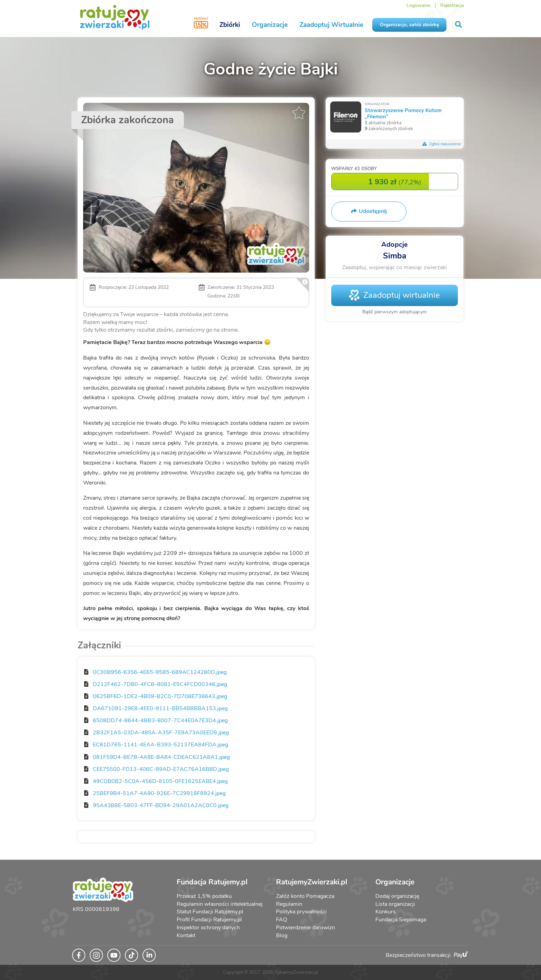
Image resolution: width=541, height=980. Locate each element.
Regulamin (289, 904)
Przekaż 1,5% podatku (204, 896)
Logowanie (418, 5)
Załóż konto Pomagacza (305, 896)
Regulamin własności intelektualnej (220, 904)
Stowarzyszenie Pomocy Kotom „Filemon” (403, 113)
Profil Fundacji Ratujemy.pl (209, 920)
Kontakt (186, 935)
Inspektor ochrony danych (208, 928)
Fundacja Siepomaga (401, 920)
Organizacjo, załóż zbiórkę (409, 25)
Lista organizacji (395, 904)
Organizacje (270, 25)
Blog (282, 935)
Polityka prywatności (301, 912)
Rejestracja (452, 5)
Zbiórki (230, 25)
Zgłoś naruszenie (442, 144)
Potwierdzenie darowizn (306, 928)
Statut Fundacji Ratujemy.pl (210, 912)
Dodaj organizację (397, 896)
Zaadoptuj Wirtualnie (331, 25)
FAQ (282, 920)
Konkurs (386, 912)
